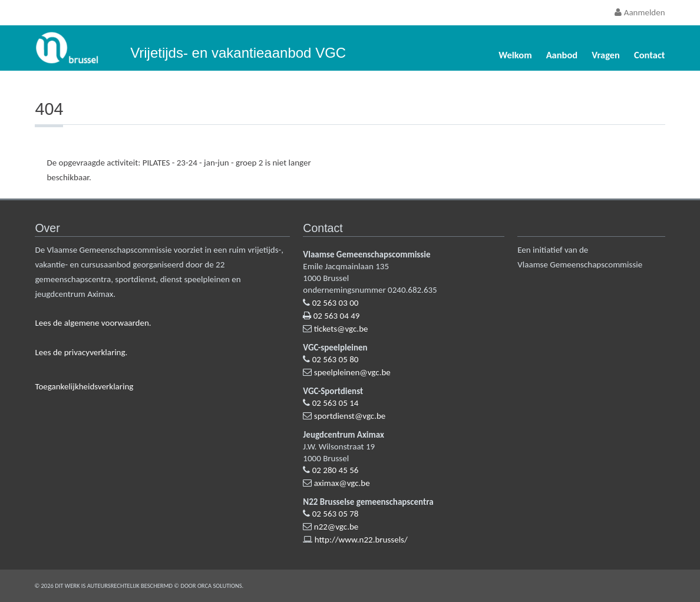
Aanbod (562, 55)
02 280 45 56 (336, 470)
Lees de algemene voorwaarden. (93, 323)
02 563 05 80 (336, 359)
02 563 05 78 (336, 514)
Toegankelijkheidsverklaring (84, 386)
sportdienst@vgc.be (350, 416)
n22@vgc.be (336, 527)
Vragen (606, 55)
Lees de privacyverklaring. (81, 352)
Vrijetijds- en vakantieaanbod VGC (238, 53)
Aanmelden (640, 12)
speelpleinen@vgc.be (352, 372)
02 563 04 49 (337, 316)
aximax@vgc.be (342, 483)
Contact (650, 55)
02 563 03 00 (336, 303)
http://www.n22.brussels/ (361, 540)
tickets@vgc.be (341, 329)
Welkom (515, 55)
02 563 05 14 (336, 403)
